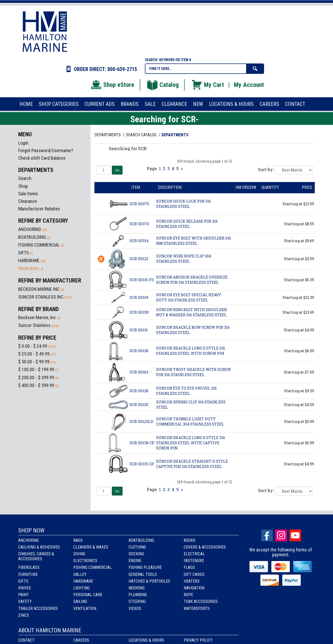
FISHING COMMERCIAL (39, 245)
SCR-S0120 (139, 405)
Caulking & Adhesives (39, 547)
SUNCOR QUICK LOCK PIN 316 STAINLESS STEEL (184, 204)
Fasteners (194, 561)
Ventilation (85, 608)
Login (23, 143)
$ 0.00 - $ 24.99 (33, 346)
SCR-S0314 (139, 241)
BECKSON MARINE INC (39, 289)
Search (25, 178)
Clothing (137, 547)
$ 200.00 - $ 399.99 (36, 378)
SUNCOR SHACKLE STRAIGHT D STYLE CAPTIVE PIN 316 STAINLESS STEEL (192, 464)
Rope (188, 595)
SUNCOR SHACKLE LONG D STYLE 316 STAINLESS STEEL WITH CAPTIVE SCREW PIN (191, 443)
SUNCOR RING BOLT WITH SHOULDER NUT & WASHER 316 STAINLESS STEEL (191, 312)
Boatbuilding (141, 540)
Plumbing (138, 595)
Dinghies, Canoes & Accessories (36, 556)
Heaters (192, 581)
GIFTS (24, 253)
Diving (79, 554)
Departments (108, 135)
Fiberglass (29, 567)
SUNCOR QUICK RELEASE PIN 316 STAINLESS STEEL (187, 224)
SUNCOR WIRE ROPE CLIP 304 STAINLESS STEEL (184, 259)
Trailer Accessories (38, 608)
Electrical (194, 554)
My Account (249, 85)
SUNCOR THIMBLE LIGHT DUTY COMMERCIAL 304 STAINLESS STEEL (190, 421)
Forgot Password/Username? (46, 150)
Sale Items (28, 194)
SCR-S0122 (139, 259)
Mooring (137, 588)
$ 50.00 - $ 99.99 (34, 362)
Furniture (28, 574)
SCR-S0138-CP (142, 443)
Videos (135, 608)
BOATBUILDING (32, 237)
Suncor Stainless (34, 325)
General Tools (143, 574)
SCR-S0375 (139, 204)
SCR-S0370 (139, 224)
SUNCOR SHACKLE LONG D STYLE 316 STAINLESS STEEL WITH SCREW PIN (191, 351)
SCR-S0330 (139, 312)
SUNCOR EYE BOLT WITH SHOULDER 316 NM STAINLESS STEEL (194, 241)
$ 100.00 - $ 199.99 (36, 369)
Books (190, 540)
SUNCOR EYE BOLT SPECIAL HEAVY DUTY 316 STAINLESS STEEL (189, 297)
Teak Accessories (201, 601)
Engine (135, 561)
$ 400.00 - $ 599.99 (36, 385)
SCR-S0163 (139, 372)
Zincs (24, 615)
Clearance (28, 201)
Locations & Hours (146, 640)
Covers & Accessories (205, 547)
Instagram (281, 535)
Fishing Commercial (92, 567)
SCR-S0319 (139, 297)
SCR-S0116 (139, 330)
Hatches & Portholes (149, 581)
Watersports (197, 608)
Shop (23, 186)
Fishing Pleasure (145, 567)
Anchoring (28, 540)
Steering (137, 601)
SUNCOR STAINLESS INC (41, 297)
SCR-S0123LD (141, 421)
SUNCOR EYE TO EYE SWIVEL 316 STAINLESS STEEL (186, 391)
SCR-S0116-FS (142, 280)
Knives (25, 588)
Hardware (83, 581)
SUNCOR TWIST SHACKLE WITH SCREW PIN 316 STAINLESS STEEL (194, 372)
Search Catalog (142, 135)
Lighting (82, 588)
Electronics (85, 561)
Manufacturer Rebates (39, 209)
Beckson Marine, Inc (37, 317)
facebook (267, 535)
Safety (25, 601)
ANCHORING (30, 229)
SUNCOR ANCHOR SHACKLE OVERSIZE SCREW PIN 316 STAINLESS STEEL (192, 280)
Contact (26, 640)
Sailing (80, 601)
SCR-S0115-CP (142, 464)
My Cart (207, 85)
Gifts (23, 581)
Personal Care (88, 595)
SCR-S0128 (139, 391)
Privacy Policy (198, 640)
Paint (24, 595)
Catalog (163, 85)
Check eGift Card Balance (42, 158)
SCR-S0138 (139, 351)
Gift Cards (194, 574)
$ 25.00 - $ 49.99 (34, 354)
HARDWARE (29, 260)
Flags (189, 567)
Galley (80, 574)
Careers (81, 640)
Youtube (295, 535)
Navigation (194, 588)
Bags (78, 540)
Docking (136, 554)
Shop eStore (112, 85)
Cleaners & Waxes (91, 547)
